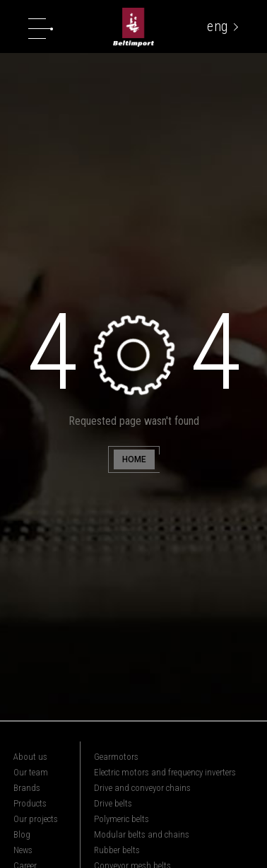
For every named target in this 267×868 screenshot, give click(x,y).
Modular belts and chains (142, 834)
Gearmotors (116, 757)
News (23, 850)
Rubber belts (117, 850)
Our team (31, 772)
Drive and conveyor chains (142, 788)
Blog (22, 834)
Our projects (36, 819)
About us (30, 757)
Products (30, 803)
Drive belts (113, 803)
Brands (27, 788)
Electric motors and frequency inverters (165, 772)
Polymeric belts (121, 819)
